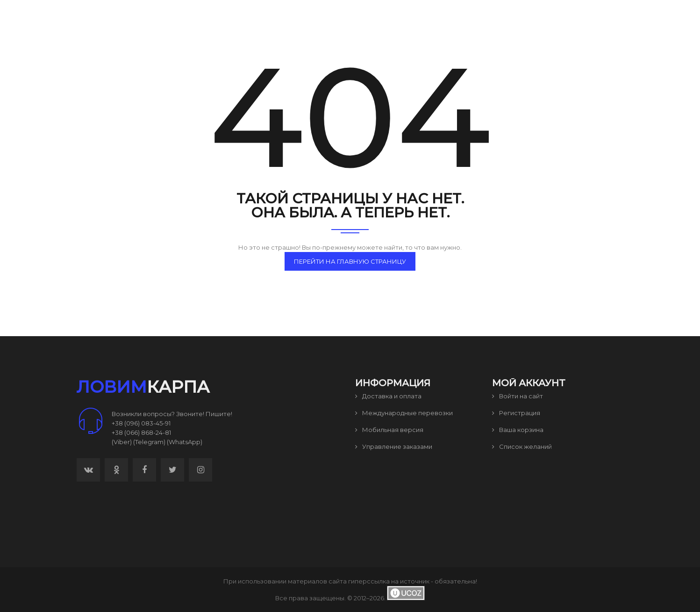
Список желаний (522, 446)
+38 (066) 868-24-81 (141, 432)
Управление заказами (394, 446)
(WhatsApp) (185, 442)
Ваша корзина (518, 430)
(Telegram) (149, 442)
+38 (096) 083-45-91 (141, 423)
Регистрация (516, 413)
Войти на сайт (518, 396)
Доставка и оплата (388, 396)
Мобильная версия (389, 430)
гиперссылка (369, 581)
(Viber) (122, 442)
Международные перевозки (404, 413)
